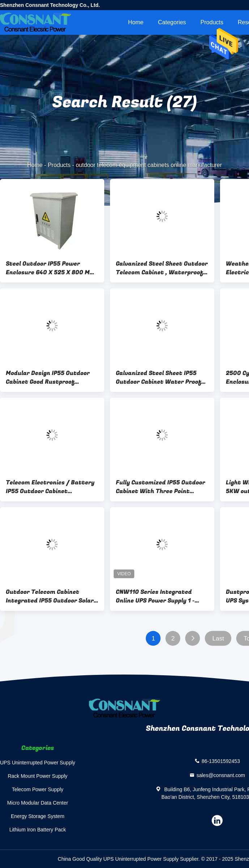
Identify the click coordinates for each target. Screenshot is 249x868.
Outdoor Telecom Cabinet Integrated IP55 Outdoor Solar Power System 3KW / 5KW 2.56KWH (50, 596)
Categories (172, 22)
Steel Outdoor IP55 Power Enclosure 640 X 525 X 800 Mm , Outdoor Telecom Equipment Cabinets (52, 268)
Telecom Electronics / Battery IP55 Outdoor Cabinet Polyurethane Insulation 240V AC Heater (50, 487)
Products (212, 22)
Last (218, 639)
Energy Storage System (38, 816)
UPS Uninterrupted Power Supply (38, 763)
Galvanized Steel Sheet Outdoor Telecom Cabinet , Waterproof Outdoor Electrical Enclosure (162, 268)
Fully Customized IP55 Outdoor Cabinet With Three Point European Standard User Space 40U (161, 487)
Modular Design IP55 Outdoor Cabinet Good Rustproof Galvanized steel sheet (48, 377)
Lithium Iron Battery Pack (38, 830)
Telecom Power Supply (38, 789)
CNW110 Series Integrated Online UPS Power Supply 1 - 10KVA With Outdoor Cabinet (157, 596)
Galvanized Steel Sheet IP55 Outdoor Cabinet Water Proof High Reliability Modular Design (161, 377)
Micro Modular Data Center (38, 803)
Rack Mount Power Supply (37, 776)
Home (136, 22)
